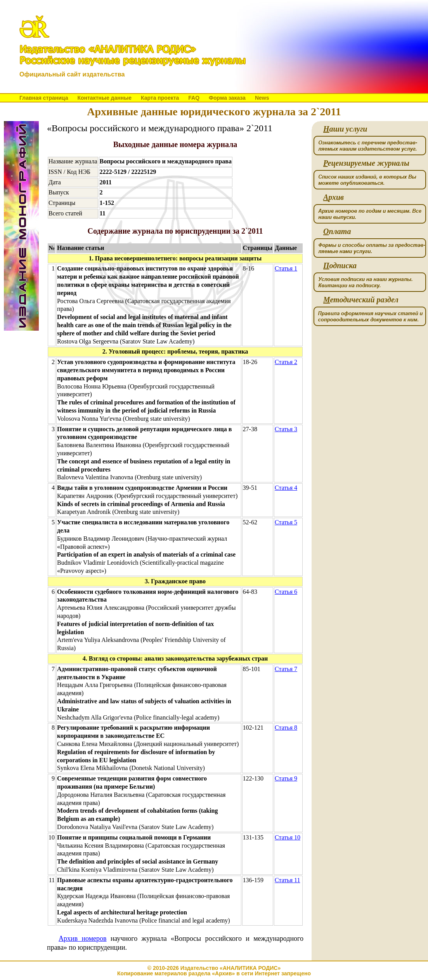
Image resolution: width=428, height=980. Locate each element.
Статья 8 (286, 728)
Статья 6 (286, 592)
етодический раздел (361, 300)
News (262, 98)
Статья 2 (286, 362)
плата (337, 232)
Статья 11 (287, 880)
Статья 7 (286, 669)
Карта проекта (160, 98)
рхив (334, 197)
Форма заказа (227, 98)
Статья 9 (286, 778)
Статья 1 (286, 268)
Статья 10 (288, 837)
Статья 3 (286, 429)
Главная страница (44, 98)
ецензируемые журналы (366, 163)
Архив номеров (83, 938)
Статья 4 (286, 488)
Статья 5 (286, 522)
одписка (340, 266)
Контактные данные (104, 98)
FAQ (194, 98)
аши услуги (345, 129)
